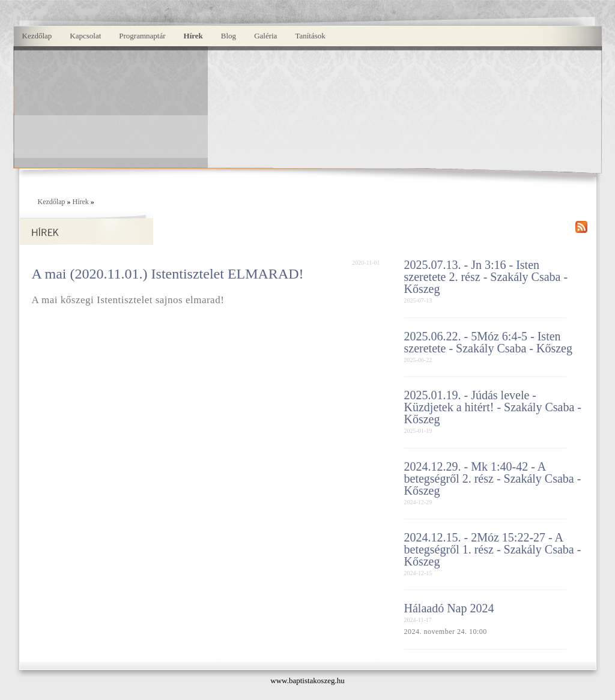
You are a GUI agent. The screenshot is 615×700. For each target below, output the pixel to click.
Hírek (193, 36)
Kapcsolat (85, 36)
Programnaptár (142, 36)
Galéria (265, 36)
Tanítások (310, 36)
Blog (229, 36)
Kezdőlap (37, 36)
